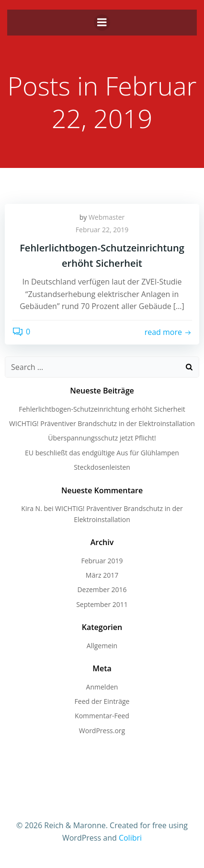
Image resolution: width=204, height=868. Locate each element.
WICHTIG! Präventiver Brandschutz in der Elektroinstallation (102, 423)
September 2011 (102, 604)
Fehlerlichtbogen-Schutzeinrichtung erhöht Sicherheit (102, 409)
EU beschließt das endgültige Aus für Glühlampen (102, 453)
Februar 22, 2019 (102, 230)
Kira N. (31, 508)
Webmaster (107, 217)
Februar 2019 (102, 561)
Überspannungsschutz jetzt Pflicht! (102, 438)
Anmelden (102, 687)
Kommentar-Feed (102, 716)
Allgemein (102, 646)
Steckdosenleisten (102, 467)
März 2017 (102, 575)
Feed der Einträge (102, 701)
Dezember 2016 (102, 589)
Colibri (130, 838)
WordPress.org (102, 731)
